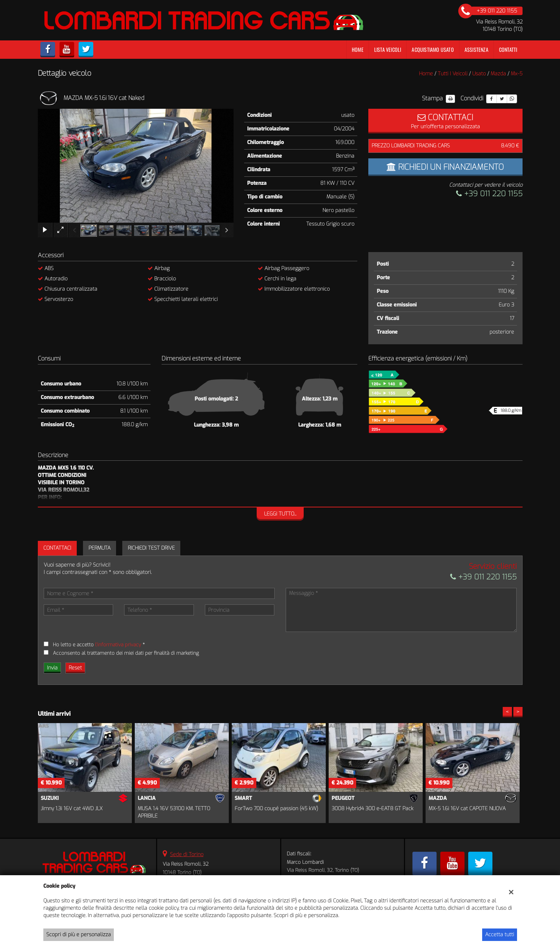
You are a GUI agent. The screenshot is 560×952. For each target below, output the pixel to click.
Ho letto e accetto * (99, 645)
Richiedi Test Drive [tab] (151, 548)
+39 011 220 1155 (489, 194)
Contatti (508, 49)
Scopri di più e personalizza (79, 935)
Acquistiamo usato (433, 49)
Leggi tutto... (280, 514)
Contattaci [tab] (57, 548)
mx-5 (517, 74)
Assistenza (476, 49)
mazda (498, 74)
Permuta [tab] (100, 548)
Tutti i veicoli (453, 74)
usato (479, 74)
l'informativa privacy (118, 645)
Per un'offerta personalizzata (445, 121)
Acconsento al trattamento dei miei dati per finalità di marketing (126, 653)
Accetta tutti (500, 935)
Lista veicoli (388, 49)
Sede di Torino (187, 854)
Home (358, 49)
